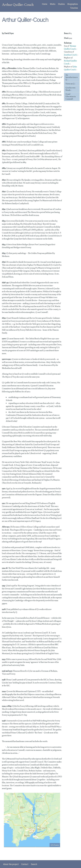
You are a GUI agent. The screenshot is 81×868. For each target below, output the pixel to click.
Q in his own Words (70, 89)
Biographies (73, 4)
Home (45, 4)
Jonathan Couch (70, 55)
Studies (61, 4)
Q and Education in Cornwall (71, 96)
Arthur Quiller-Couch (18, 5)
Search (34, 864)
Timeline (74, 8)
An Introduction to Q (72, 77)
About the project (11, 864)
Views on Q (70, 84)
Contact (25, 864)
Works (53, 4)
